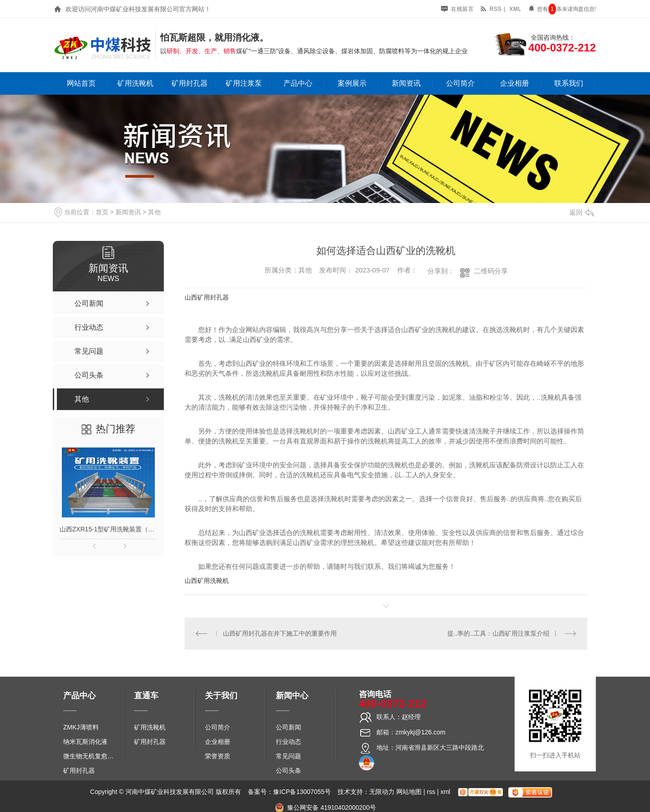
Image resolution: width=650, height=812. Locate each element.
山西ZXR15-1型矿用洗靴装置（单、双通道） (108, 529)
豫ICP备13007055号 (302, 792)
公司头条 (288, 770)
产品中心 (298, 83)
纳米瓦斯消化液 (85, 742)
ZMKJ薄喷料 (81, 727)
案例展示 (352, 83)
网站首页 (81, 83)
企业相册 (515, 83)
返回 (581, 212)
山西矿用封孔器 (207, 297)
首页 (102, 212)
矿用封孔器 (190, 83)
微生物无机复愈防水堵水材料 (91, 756)
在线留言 (457, 9)
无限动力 (382, 792)
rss (491, 9)
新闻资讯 (406, 83)
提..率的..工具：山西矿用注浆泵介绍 (498, 633)
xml (515, 9)
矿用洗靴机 (135, 83)
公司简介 (460, 83)
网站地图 (409, 792)
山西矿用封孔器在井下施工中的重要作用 (280, 633)
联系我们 (569, 83)
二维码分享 (491, 271)
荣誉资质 (218, 756)
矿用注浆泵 (244, 83)
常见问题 (288, 756)
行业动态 (288, 742)
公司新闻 (288, 727)
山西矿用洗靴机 (207, 581)
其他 (154, 212)
